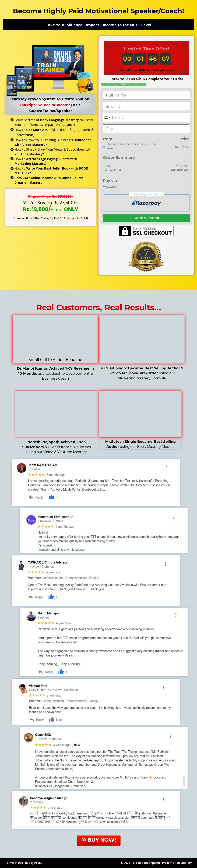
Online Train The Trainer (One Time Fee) (131, 146)
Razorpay (112, 187)
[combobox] (107, 118)
